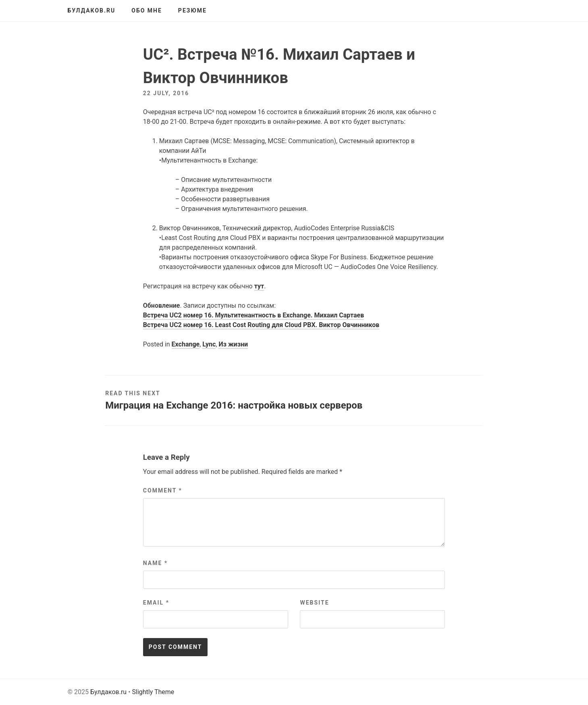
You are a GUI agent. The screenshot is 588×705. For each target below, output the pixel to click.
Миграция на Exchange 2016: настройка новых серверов (234, 405)
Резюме (192, 10)
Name (155, 563)
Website (314, 603)
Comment (163, 490)
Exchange (186, 344)
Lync (209, 344)
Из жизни (233, 344)
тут (259, 286)
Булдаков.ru (92, 10)
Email (156, 603)
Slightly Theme (153, 692)
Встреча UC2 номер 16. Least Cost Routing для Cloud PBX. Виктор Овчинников (261, 325)
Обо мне (147, 10)
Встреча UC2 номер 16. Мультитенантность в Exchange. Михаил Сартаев (253, 315)
